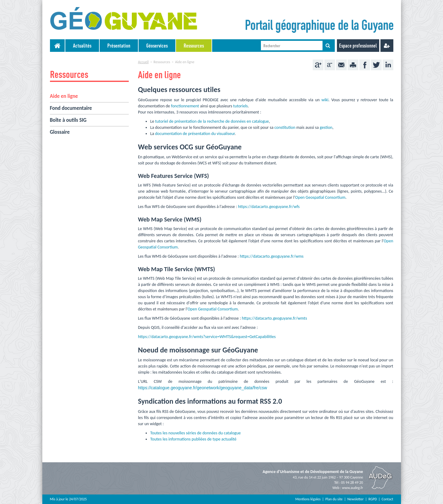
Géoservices (157, 46)
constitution (285, 127)
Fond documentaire (71, 108)
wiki (325, 100)
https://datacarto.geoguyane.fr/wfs (269, 207)
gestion (326, 127)
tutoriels (241, 106)
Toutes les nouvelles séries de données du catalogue (195, 433)
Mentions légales (308, 499)
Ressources (194, 46)
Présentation (119, 46)
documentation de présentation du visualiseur (195, 134)
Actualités (82, 46)
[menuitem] (82, 46)
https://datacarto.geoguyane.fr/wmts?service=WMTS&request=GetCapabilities (207, 337)
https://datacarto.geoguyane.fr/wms (272, 256)
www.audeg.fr (352, 488)
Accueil (143, 62)
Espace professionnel (358, 46)
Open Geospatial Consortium (320, 197)
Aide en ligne (64, 96)
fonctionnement (185, 106)
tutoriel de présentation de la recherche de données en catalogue (212, 121)
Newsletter (355, 499)
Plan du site (334, 499)
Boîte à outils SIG (68, 120)
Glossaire (60, 132)
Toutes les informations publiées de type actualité (193, 439)
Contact (388, 499)
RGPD (373, 499)
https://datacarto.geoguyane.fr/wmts (275, 318)
